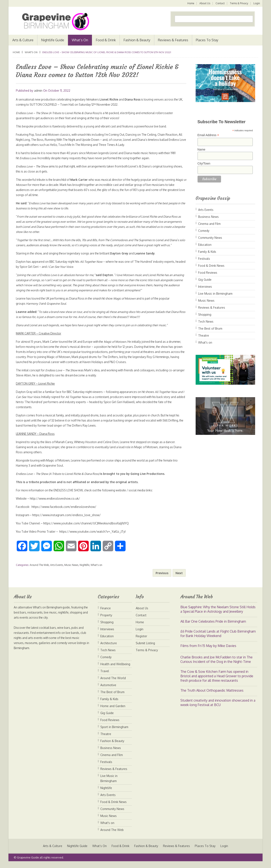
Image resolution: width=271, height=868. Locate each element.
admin (38, 91)
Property (106, 620)
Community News (210, 238)
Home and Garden (113, 711)
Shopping (205, 314)
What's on (31, 52)
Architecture (109, 648)
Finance (106, 613)
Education (205, 245)
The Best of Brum (210, 328)
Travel (105, 676)
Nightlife (84, 570)
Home (190, 3)
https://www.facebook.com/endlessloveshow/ (64, 512)
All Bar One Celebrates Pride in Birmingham (213, 626)
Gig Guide (205, 280)
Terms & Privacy (239, 3)
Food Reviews (208, 273)
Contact (220, 3)
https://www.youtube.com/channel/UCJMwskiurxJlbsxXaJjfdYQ (87, 528)
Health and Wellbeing (115, 669)
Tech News (206, 321)
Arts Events (57, 570)
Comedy (204, 231)
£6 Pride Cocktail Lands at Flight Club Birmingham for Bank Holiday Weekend (218, 639)
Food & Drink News (211, 266)
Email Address (208, 135)
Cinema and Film (209, 224)
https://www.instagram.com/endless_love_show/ (68, 520)
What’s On (80, 40)
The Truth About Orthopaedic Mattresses (212, 695)
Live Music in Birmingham (215, 294)
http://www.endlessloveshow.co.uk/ (56, 504)
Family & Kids (207, 252)
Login (257, 3)
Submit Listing (145, 648)
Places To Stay (207, 40)
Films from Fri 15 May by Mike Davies (208, 651)
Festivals (204, 259)
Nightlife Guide (53, 40)
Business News (208, 217)
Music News (71, 570)
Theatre (204, 335)
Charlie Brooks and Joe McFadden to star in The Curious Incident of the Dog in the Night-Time (216, 664)
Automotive (108, 690)
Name (201, 149)
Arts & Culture (23, 40)
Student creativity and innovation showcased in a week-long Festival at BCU (218, 708)
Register (141, 641)
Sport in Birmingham (114, 732)
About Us (204, 3)
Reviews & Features (173, 40)
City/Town (204, 163)
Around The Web (39, 570)
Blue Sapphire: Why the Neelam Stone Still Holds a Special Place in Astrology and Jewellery (218, 614)
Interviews (205, 287)
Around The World (113, 683)
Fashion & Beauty (137, 40)
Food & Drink (106, 40)
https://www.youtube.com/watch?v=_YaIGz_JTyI (95, 537)
